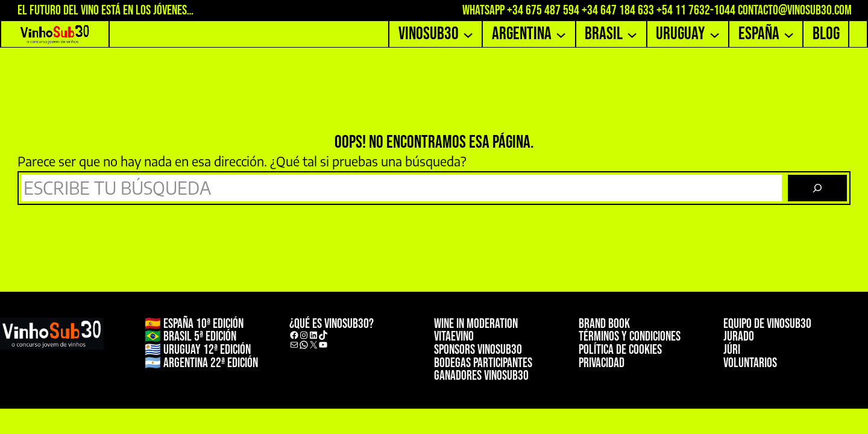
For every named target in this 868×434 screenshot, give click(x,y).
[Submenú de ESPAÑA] (789, 34)
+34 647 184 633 (618, 11)
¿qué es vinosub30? (332, 324)
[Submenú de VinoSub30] (468, 34)
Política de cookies (620, 350)
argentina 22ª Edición (211, 363)
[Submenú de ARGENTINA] (561, 34)
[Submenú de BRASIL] (632, 34)
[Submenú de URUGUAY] (715, 34)
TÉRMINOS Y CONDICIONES (630, 337)
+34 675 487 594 (543, 11)
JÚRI (732, 350)
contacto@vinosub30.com (795, 11)
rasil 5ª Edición (203, 337)
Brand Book (604, 324)
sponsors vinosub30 (478, 350)
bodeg (447, 363)
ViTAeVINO (454, 337)
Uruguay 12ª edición (207, 350)
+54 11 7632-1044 (696, 11)
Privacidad (602, 363)
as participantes (496, 363)
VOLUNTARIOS (750, 363)
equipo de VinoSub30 (767, 324)
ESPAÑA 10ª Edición (203, 324)
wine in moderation (476, 324)
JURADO (739, 337)
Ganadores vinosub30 (481, 376)
